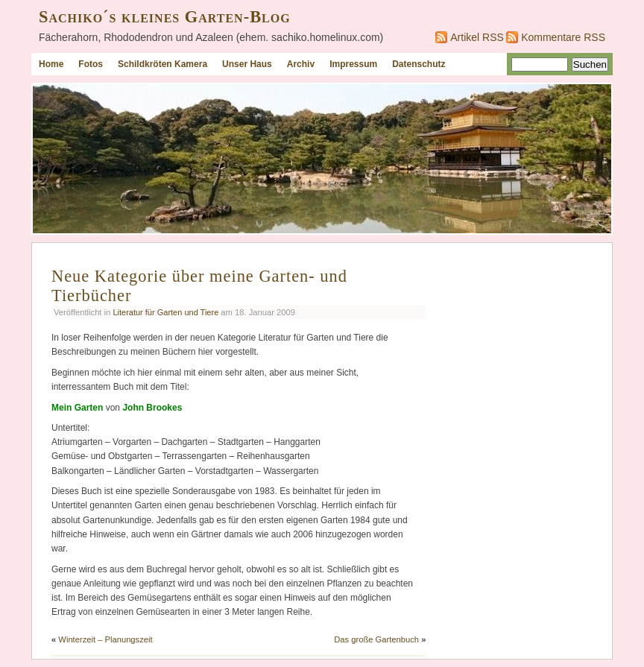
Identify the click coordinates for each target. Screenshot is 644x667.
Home (51, 64)
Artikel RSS (477, 37)
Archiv (301, 64)
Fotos (91, 64)
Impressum (353, 64)
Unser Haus (247, 64)
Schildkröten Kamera (162, 64)
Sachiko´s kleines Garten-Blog (165, 17)
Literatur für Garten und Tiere (165, 312)
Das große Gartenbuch (376, 639)
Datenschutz (419, 64)
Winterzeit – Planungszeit (105, 639)
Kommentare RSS (563, 37)
